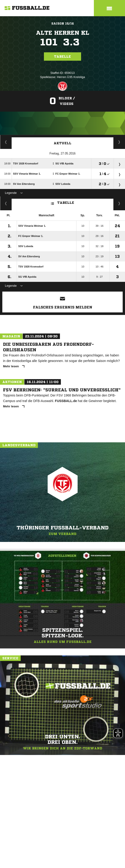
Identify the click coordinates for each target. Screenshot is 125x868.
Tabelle (62, 57)
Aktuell (62, 143)
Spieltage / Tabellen (119, 142)
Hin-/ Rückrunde (119, 203)
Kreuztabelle (6, 203)
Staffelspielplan (6, 142)
